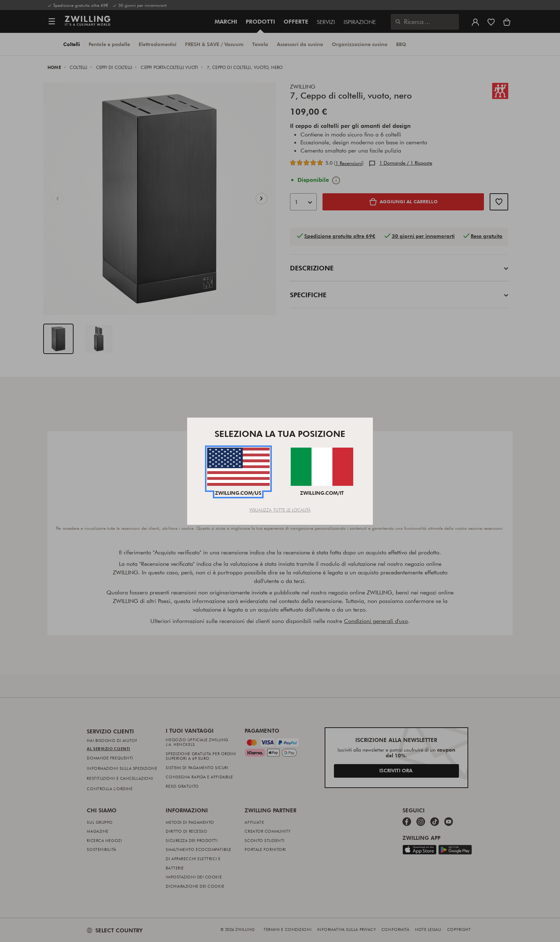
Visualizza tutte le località (280, 510)
